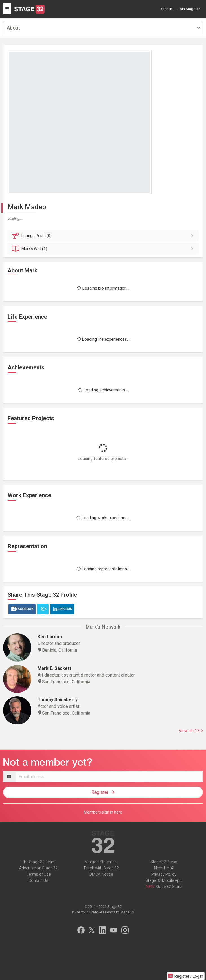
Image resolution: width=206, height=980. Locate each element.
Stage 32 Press (164, 862)
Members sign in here (103, 812)
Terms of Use (39, 874)
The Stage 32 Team (39, 862)
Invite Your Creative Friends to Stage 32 (103, 912)
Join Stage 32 (189, 9)
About (13, 28)
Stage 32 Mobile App (164, 880)
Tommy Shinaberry (58, 700)
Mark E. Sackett (54, 668)
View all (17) (191, 731)
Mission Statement (101, 862)
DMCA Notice (101, 874)
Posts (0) (104, 236)
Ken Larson (50, 637)
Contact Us (38, 880)
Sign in (167, 9)
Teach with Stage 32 (101, 868)
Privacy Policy (164, 874)
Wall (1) (104, 249)
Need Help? (164, 868)
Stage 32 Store (168, 887)
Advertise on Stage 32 (38, 868)
